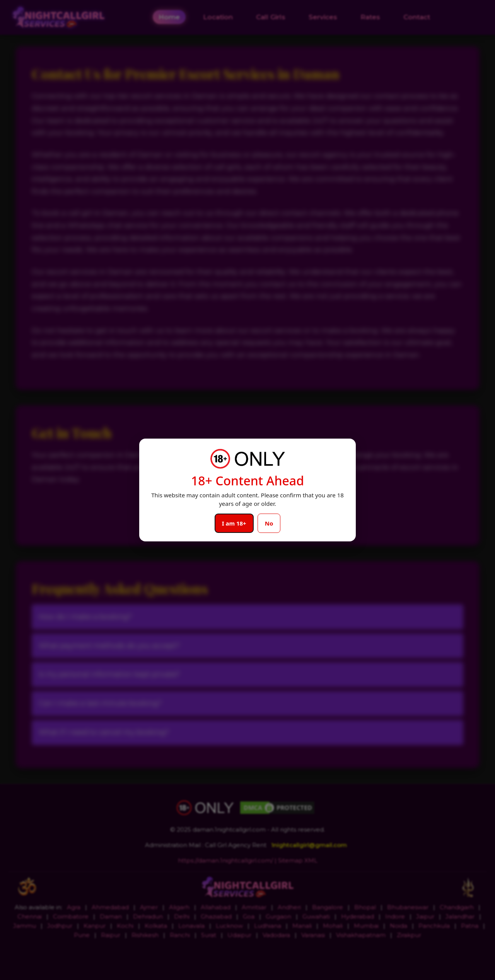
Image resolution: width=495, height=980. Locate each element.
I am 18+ (234, 523)
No (269, 523)
